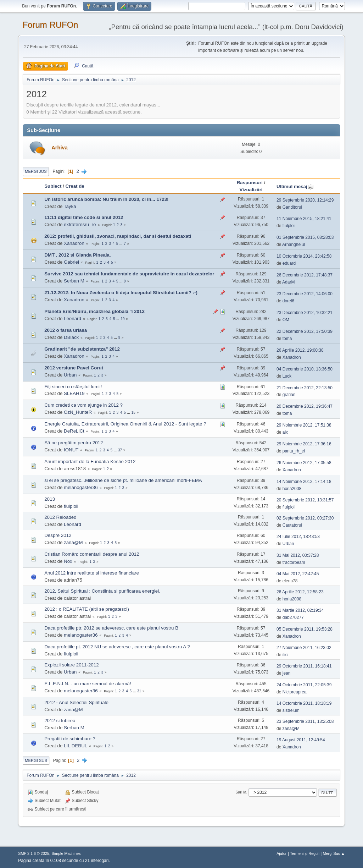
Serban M (74, 281)
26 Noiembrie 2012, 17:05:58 (304, 463)
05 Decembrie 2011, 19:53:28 (305, 629)
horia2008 (292, 489)
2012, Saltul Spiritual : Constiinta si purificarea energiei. (102, 591)
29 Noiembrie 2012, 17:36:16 (304, 444)
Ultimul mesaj (295, 186)
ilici (286, 655)
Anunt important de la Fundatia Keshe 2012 (90, 462)
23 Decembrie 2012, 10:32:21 (305, 313)
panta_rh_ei (294, 451)
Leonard (72, 318)
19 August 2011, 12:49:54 (301, 740)
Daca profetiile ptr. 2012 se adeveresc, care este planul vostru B (111, 628)
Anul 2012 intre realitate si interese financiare (92, 573)
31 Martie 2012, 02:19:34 (300, 610)
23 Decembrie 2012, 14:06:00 (305, 294)
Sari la (241, 792)
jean (287, 673)
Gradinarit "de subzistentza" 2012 (82, 349)
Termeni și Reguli (305, 853)
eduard (289, 263)
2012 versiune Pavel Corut (74, 368)
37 (120, 450)
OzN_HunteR (78, 412)
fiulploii (289, 226)
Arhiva (60, 148)
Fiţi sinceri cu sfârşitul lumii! (73, 387)
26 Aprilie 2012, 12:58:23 (300, 592)
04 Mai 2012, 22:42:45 (298, 574)
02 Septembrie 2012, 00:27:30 (305, 518)
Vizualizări (251, 190)
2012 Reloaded (60, 517)
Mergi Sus (36, 760)
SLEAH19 (74, 393)
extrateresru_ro (80, 224)
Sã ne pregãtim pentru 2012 (74, 443)
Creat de (75, 186)
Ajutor (281, 853)
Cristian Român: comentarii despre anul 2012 (92, 554)
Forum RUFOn (50, 25)
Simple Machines (66, 853)
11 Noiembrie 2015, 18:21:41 (304, 219)
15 (133, 413)
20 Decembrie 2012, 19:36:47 (305, 406)
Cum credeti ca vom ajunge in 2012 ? (83, 405)
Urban (70, 375)
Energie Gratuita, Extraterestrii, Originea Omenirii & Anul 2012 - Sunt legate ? (125, 424)
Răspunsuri (250, 183)
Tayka (70, 206)
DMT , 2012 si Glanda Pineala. (77, 255)
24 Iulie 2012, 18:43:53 (298, 537)
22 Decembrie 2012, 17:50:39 (305, 331)
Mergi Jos (36, 171)
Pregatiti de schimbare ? (70, 739)
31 (139, 691)
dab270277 (293, 617)
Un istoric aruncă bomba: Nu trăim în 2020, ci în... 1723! (106, 199)
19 (122, 319)
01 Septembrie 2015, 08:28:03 (305, 237)
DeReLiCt (74, 431)
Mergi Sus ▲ (334, 853)
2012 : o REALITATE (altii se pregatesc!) (87, 609)
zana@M (73, 542)
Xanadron (74, 243)
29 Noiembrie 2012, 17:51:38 (304, 425)
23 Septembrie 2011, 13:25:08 (305, 721)
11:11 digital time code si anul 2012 (84, 217)
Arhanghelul (294, 245)
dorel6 (288, 301)
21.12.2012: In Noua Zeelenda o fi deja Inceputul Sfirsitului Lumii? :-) (121, 293)
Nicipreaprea (295, 692)
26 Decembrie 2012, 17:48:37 (305, 275)
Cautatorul (292, 525)
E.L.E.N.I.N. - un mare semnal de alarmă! (88, 684)
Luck (287, 376)
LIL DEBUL (76, 746)
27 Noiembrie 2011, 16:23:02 (304, 648)
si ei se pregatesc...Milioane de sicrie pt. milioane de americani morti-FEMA (123, 480)
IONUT (71, 450)
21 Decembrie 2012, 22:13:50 (305, 388)
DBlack (71, 337)
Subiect (53, 186)
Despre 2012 (58, 535)
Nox (68, 561)
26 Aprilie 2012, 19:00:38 (300, 350)
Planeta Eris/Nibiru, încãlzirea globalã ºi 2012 (94, 311)
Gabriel (71, 262)
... (121, 244)
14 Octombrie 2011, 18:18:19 (304, 703)
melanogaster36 (81, 487)
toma (287, 339)
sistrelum (291, 710)
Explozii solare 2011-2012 (71, 665)
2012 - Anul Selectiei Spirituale (76, 702)
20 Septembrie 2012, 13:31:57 (305, 500)
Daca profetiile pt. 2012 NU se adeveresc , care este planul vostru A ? (117, 647)
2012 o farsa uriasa (66, 330)
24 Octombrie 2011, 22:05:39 (304, 685)
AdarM (288, 282)
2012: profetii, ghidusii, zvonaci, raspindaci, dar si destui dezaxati (118, 236)
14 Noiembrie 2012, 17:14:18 (304, 482)
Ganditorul (292, 207)
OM (286, 320)
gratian (289, 395)
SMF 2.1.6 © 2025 (34, 853)
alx (285, 432)
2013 (50, 499)
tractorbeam (294, 562)
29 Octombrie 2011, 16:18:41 (304, 666)
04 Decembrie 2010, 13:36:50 (305, 369)
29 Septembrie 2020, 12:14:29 (305, 200)
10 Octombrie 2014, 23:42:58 (304, 256)
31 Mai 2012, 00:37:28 (298, 555)
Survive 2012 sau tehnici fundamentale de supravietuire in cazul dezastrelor (129, 274)
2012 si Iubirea (60, 721)
